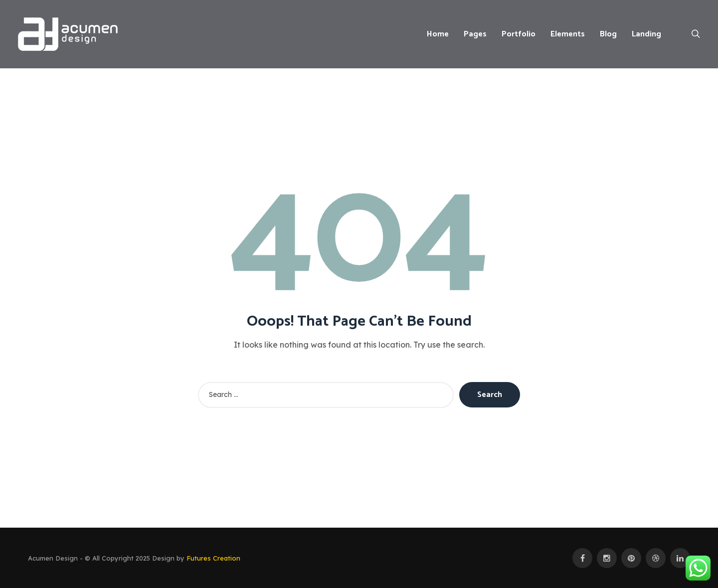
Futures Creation (213, 558)
